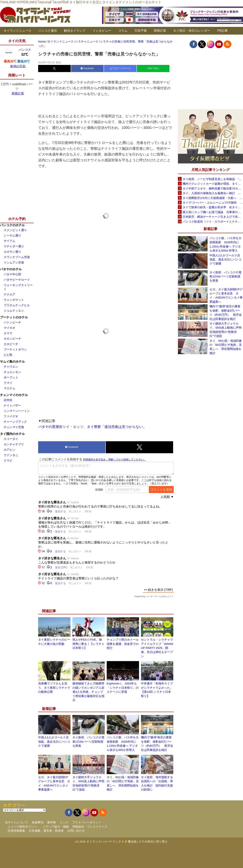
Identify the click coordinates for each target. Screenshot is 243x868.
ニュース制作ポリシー (22, 827)
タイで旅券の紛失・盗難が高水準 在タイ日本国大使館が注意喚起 (213, 207)
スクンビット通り (15, 230)
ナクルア (9, 294)
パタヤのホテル (11, 269)
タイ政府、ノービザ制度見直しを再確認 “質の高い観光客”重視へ (213, 179)
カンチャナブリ (14, 444)
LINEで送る (153, 68)
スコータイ (11, 439)
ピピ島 (8, 355)
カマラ (8, 333)
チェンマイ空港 (14, 427)
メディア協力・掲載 (56, 827)
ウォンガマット (14, 300)
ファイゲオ (11, 416)
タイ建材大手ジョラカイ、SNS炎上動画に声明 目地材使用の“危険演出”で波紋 (226, 330)
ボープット (11, 377)
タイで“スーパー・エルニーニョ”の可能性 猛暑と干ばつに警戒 (213, 203)
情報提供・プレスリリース (90, 827)
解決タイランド (75, 31)
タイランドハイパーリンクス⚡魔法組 (111, 841)
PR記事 (222, 31)
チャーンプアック (15, 422)
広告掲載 (35, 831)
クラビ (8, 460)
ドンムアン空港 (14, 262)
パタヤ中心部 (12, 274)
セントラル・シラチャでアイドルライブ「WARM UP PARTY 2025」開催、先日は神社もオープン (157, 648)
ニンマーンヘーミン (17, 411)
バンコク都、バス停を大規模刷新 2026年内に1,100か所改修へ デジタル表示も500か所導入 (225, 244)
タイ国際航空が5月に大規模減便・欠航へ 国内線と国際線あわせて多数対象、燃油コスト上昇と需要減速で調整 (213, 198)
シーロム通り (12, 235)
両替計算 (160, 31)
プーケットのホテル (14, 317)
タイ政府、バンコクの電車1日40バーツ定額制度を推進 (88, 741)
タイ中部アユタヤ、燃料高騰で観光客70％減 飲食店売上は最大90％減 (213, 188)
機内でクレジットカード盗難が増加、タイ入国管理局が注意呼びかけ (213, 184)
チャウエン (11, 367)
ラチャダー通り (14, 246)
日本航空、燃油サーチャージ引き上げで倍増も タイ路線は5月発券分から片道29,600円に (213, 217)
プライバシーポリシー (87, 822)
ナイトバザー (12, 405)
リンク (64, 822)
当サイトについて (16, 822)
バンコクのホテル (12, 225)
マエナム (9, 388)
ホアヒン (9, 450)
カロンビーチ (12, 339)
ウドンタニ (11, 455)
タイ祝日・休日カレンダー (192, 31)
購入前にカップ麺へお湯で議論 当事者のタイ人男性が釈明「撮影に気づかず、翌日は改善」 (213, 212)
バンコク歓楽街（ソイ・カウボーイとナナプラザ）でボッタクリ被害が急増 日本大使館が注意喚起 (213, 221)
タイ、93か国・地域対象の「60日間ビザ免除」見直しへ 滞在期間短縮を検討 (226, 347)
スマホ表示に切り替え (153, 841)
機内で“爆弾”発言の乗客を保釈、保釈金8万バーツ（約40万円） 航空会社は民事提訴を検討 (226, 312)
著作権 (51, 822)
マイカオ (9, 328)
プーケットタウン (15, 349)
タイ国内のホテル (12, 434)
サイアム (9, 241)
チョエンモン (12, 372)
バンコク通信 (48, 31)
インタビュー (102, 31)
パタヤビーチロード (17, 280)
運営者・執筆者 (54, 831)
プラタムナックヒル (17, 305)
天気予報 (141, 31)
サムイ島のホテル (12, 362)
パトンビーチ (12, 322)
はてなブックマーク (120, 68)
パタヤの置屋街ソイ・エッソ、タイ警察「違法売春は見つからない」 (92, 427)
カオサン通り (12, 252)
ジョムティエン (14, 311)
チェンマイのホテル (14, 395)
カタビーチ (11, 344)
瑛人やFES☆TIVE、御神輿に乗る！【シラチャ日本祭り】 (88, 644)
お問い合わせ (76, 831)
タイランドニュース (17, 31)
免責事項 (38, 822)
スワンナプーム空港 (17, 257)
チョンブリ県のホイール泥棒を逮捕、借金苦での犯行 (123, 644)
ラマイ (8, 383)
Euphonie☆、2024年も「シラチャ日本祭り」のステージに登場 (123, 688)
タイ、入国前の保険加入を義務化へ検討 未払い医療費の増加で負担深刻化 (213, 193)
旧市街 (8, 400)
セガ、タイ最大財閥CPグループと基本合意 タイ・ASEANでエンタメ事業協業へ (226, 295)
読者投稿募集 (16, 831)
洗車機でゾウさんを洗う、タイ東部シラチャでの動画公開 (54, 688)
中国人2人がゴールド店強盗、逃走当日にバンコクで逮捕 (54, 741)
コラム (123, 31)
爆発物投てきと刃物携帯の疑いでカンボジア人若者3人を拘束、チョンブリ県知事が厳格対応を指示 (88, 692)
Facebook (87, 68)
